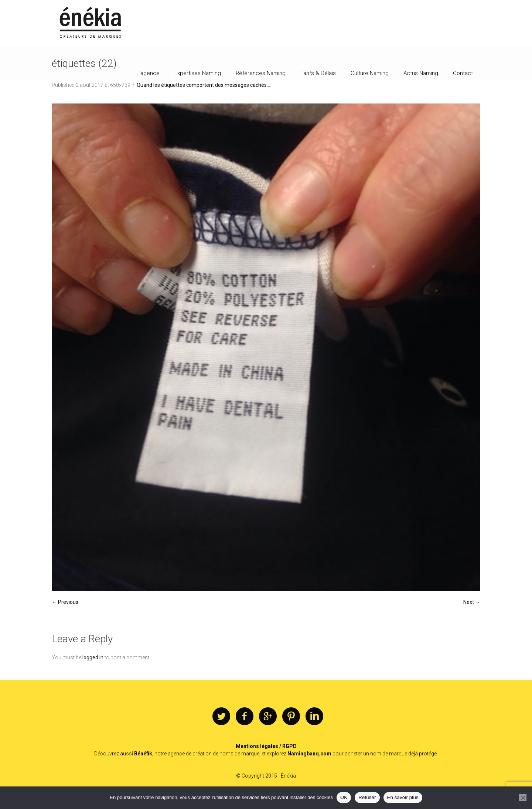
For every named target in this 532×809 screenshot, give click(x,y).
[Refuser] (523, 798)
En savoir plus (403, 797)
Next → (472, 602)
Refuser (367, 797)
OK (344, 797)
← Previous (65, 602)
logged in (93, 657)
